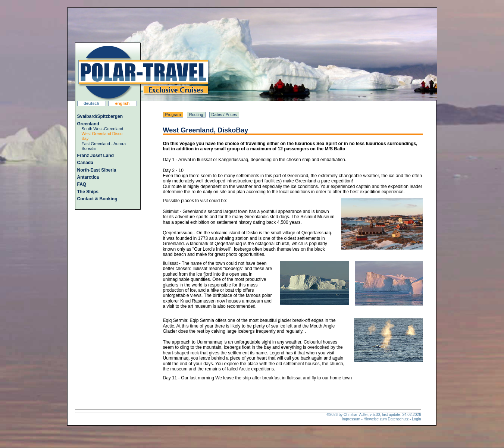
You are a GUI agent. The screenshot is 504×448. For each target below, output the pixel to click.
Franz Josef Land (96, 156)
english (123, 103)
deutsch (91, 103)
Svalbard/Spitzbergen (100, 116)
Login (416, 419)
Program (173, 115)
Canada (85, 163)
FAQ (82, 184)
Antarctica (88, 177)
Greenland (88, 124)
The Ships (88, 192)
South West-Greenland (103, 129)
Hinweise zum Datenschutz (386, 419)
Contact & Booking (97, 199)
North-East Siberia (97, 170)
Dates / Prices (224, 115)
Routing (196, 115)
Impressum (351, 419)
